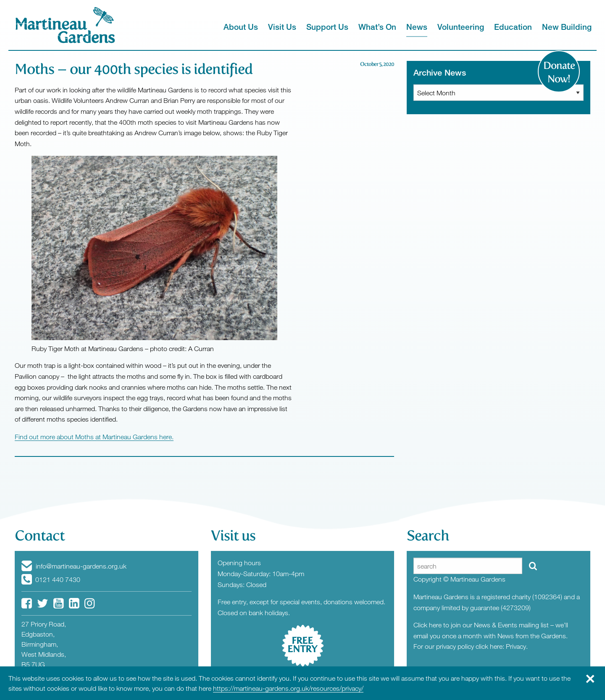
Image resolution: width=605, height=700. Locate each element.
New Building (567, 27)
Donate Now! (559, 72)
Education (513, 27)
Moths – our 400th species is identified (134, 69)
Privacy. (517, 646)
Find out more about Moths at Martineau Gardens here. (94, 437)
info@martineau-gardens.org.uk (74, 566)
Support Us (327, 27)
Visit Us (282, 27)
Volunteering (461, 27)
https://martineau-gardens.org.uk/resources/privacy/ (288, 688)
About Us (241, 27)
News (417, 27)
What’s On (377, 27)
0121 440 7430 (51, 579)
